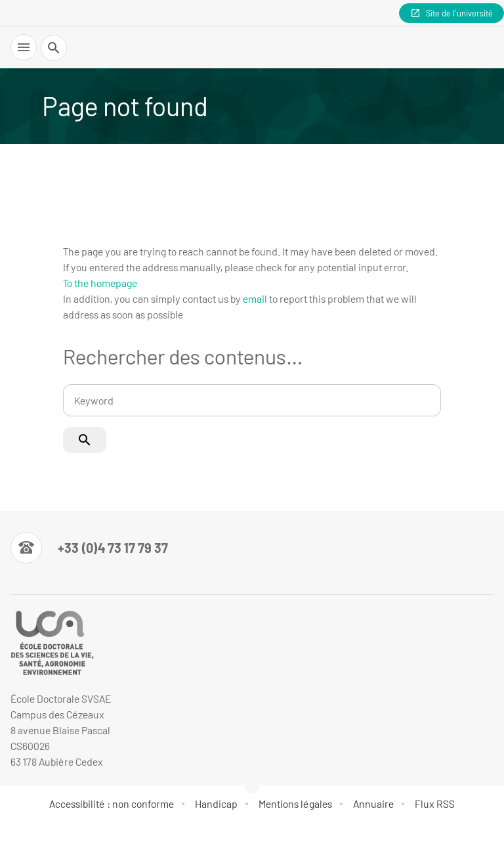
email (255, 298)
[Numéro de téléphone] (89, 548)
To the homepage (100, 283)
